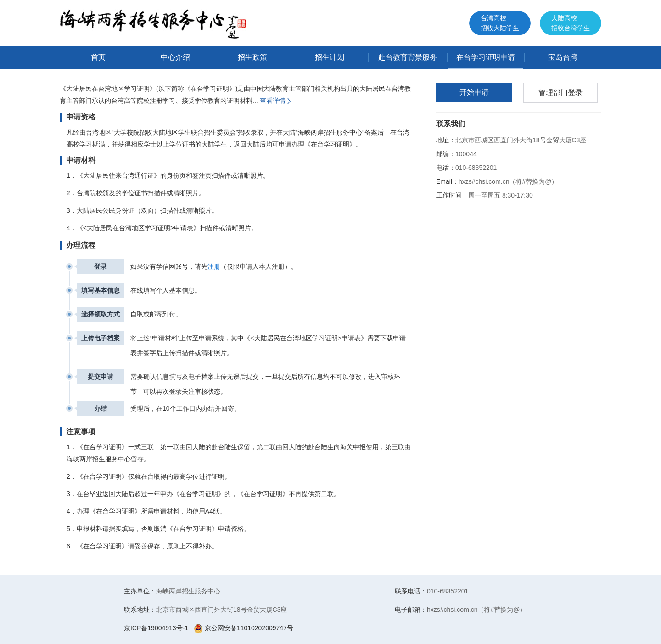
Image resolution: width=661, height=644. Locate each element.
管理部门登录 (560, 93)
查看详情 (276, 101)
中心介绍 (175, 57)
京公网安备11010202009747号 (244, 628)
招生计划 (330, 57)
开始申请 (474, 92)
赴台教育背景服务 (408, 57)
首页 (98, 57)
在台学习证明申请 (486, 57)
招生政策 (252, 57)
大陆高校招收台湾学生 (571, 23)
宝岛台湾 (563, 57)
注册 (214, 266)
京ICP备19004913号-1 (156, 628)
